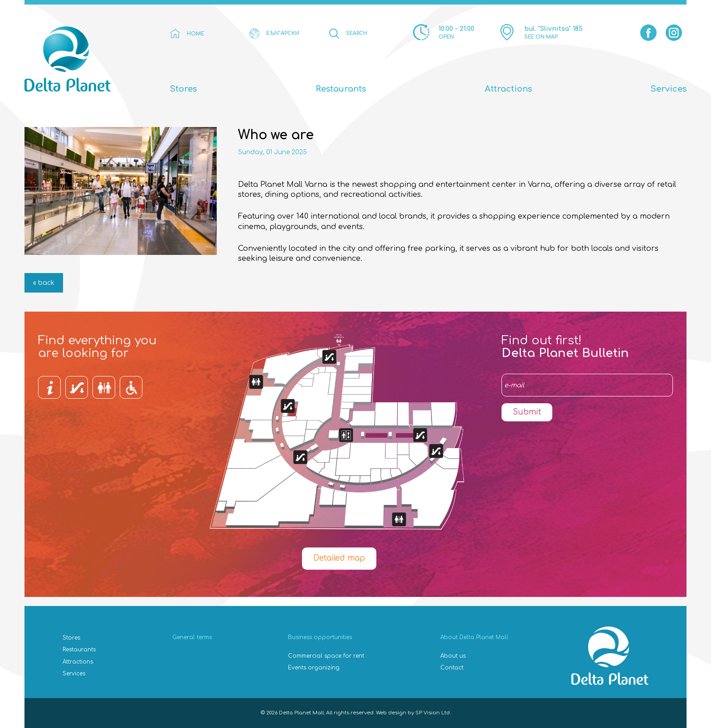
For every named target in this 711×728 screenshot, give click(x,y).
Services (669, 89)
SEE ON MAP (541, 37)
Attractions (508, 89)
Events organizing (314, 668)
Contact (452, 668)
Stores (183, 89)
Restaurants (341, 89)
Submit (527, 412)
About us (453, 656)
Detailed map (339, 558)
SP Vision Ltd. (433, 713)
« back (44, 283)
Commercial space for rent (326, 656)
